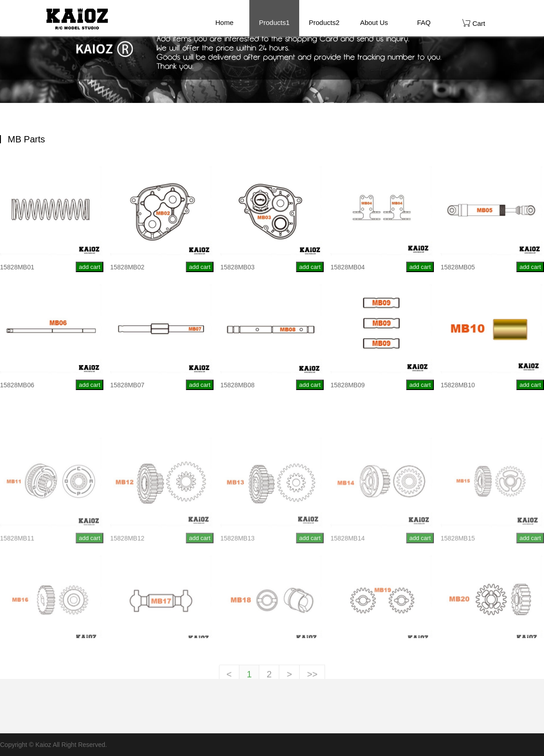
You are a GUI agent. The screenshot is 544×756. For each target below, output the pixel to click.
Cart (474, 23)
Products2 (324, 22)
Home (224, 22)
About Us (374, 22)
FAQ (424, 22)
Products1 (274, 22)
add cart (90, 267)
